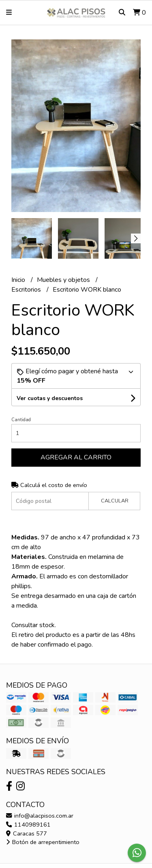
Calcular (115, 501)
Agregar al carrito (76, 457)
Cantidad (21, 420)
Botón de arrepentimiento (43, 842)
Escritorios (27, 290)
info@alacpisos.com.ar (40, 816)
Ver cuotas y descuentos (50, 398)
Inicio (19, 280)
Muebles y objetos (64, 280)
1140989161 (28, 825)
